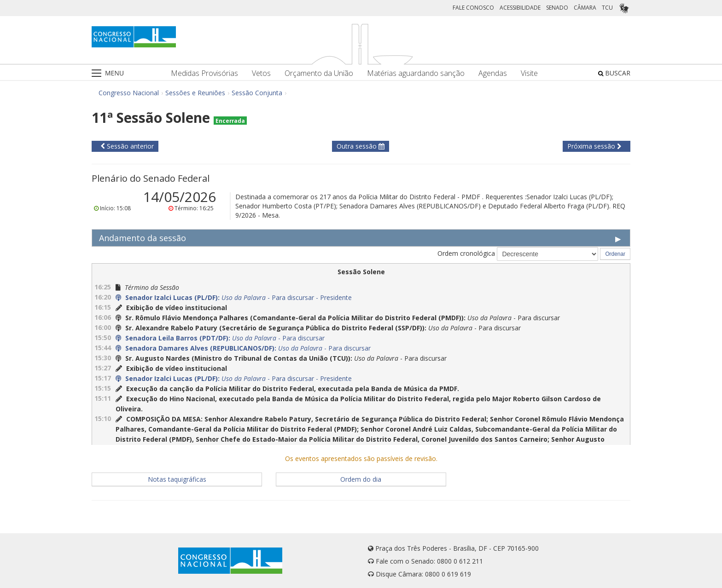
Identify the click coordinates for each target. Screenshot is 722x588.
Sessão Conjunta (257, 93)
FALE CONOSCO (473, 8)
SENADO (557, 8)
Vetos (261, 73)
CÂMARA (585, 8)
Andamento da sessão (143, 238)
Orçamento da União (319, 73)
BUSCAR (614, 73)
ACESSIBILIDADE (520, 8)
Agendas (493, 73)
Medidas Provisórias (204, 73)
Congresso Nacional (129, 93)
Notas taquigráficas (177, 479)
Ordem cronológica (466, 253)
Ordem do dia (361, 479)
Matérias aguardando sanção (416, 73)
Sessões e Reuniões (195, 93)
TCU (607, 8)
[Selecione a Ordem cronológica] (547, 254)
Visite (529, 73)
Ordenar (615, 254)
